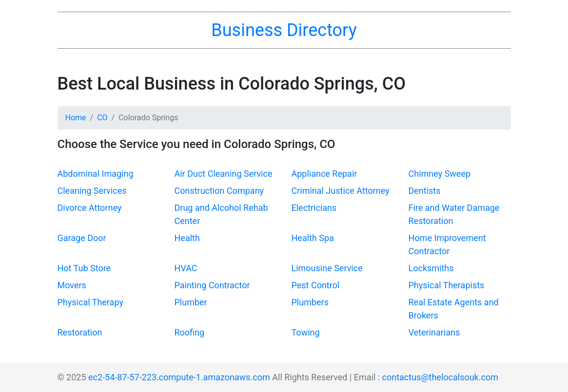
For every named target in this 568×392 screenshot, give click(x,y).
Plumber (191, 302)
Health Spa (313, 238)
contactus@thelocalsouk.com (440, 377)
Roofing (190, 332)
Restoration (80, 332)
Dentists (425, 191)
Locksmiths (431, 268)
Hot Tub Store (84, 268)
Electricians (314, 208)
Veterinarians (434, 332)
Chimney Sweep (440, 174)
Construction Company (219, 191)
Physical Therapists (447, 285)
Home (76, 118)
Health (187, 238)
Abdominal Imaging (96, 174)
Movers (72, 285)
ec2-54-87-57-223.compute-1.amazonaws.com (179, 377)
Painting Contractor (212, 285)
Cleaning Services (92, 191)
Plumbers (310, 302)
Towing (306, 332)
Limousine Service (327, 268)
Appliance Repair (324, 174)
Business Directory (284, 30)
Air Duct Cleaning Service (224, 174)
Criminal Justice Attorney (341, 191)
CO (102, 118)
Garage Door (82, 238)
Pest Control (316, 285)
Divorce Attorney (90, 208)
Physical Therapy (90, 302)
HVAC (186, 268)
